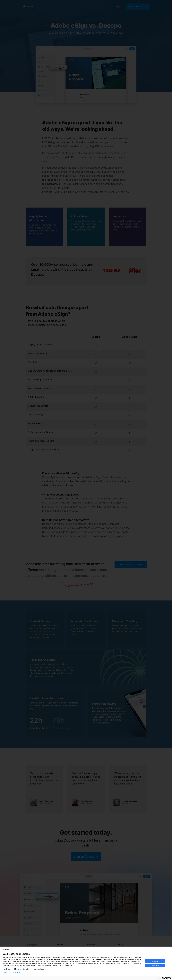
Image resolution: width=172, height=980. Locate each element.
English (6, 950)
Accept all (155, 961)
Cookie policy (16, 973)
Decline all (155, 966)
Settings (5, 973)
